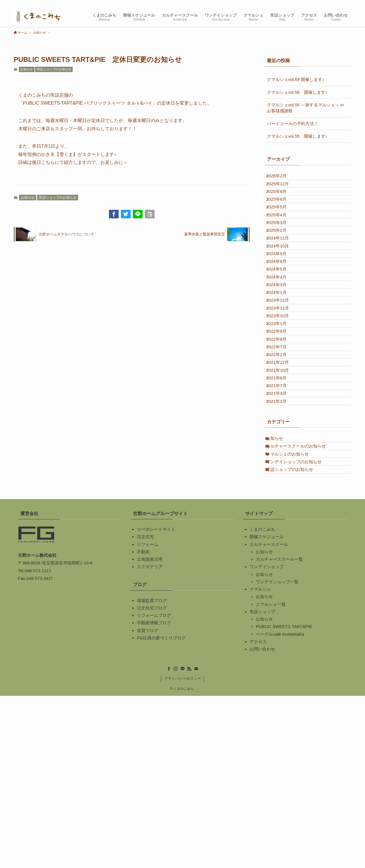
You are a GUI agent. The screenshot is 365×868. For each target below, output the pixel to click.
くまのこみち (262, 701)
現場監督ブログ (152, 772)
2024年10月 (283, 293)
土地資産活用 (150, 731)
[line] (325, 3)
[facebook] (311, 3)
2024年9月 (281, 305)
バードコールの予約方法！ (293, 124)
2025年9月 (281, 204)
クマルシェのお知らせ (293, 614)
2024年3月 (281, 356)
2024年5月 (281, 331)
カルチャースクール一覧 (279, 731)
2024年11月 (283, 280)
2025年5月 (281, 229)
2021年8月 (281, 508)
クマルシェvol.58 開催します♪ (297, 92)
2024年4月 (281, 343)
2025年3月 (281, 254)
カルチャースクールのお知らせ (301, 601)
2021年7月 (281, 521)
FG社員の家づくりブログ (161, 810)
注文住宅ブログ (152, 780)
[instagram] (318, 3)
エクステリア (150, 739)
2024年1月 (281, 369)
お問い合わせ (262, 821)
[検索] (348, 3)
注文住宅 (145, 709)
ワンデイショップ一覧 (277, 754)
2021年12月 (283, 483)
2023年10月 (283, 407)
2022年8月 (281, 445)
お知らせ (27, 69)
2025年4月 (281, 242)
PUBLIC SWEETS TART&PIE (284, 799)
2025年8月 (281, 217)
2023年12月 (283, 381)
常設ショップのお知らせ (54, 69)
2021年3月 (281, 533)
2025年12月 (283, 191)
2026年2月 (281, 178)
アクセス (258, 814)
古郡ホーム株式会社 (37, 727)
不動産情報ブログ (154, 795)
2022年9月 (281, 432)
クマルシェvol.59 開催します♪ (296, 79)
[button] (114, 214)
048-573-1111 (38, 743)
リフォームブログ (154, 787)
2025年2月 (281, 267)
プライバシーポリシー (182, 851)
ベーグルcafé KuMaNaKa (280, 806)
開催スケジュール (267, 709)
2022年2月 (281, 470)
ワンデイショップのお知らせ (299, 626)
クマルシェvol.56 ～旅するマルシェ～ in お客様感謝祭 (305, 108)
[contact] (340, 3)
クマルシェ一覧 (271, 776)
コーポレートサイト (156, 701)
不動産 (143, 724)
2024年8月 (281, 318)
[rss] (333, 3)
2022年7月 (281, 457)
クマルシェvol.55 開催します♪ (297, 136)
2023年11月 (283, 394)
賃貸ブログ (148, 802)
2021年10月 (283, 496)
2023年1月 (281, 419)
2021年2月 (281, 546)
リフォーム (148, 716)
